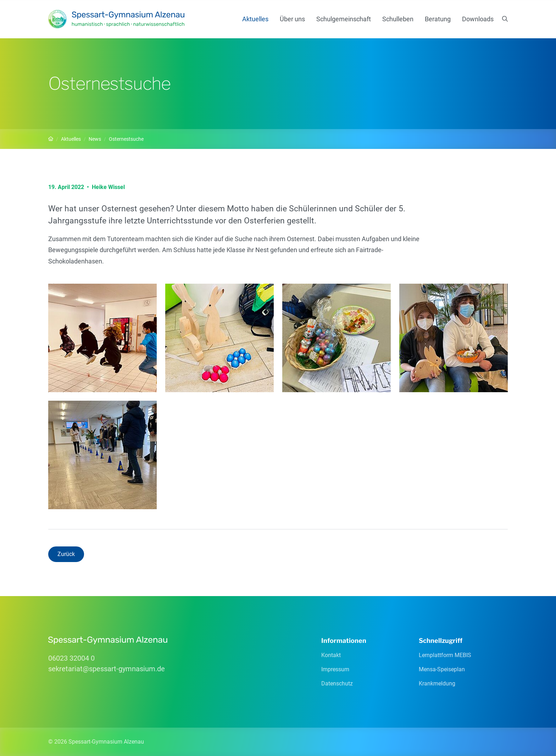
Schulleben (398, 19)
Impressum (335, 669)
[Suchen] (505, 19)
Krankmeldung (437, 683)
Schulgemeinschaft (344, 19)
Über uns (292, 19)
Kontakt (331, 655)
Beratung (438, 19)
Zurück (66, 554)
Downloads (478, 19)
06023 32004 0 (71, 658)
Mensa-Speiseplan (442, 669)
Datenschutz (337, 683)
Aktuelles (255, 19)
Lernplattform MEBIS (445, 655)
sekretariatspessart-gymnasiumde (107, 669)
